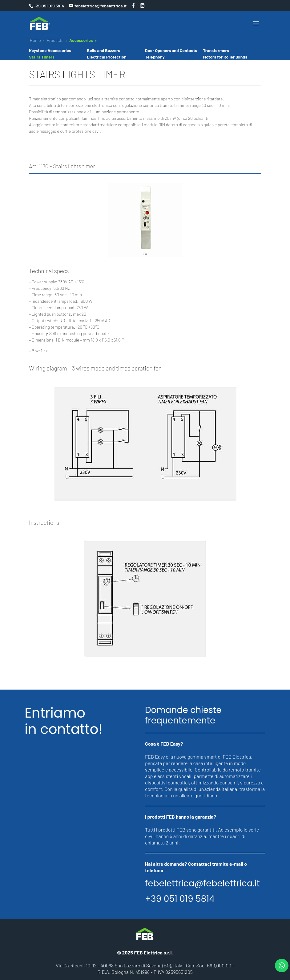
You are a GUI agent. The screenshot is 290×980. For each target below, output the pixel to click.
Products (55, 40)
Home (35, 40)
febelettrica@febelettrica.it (202, 884)
